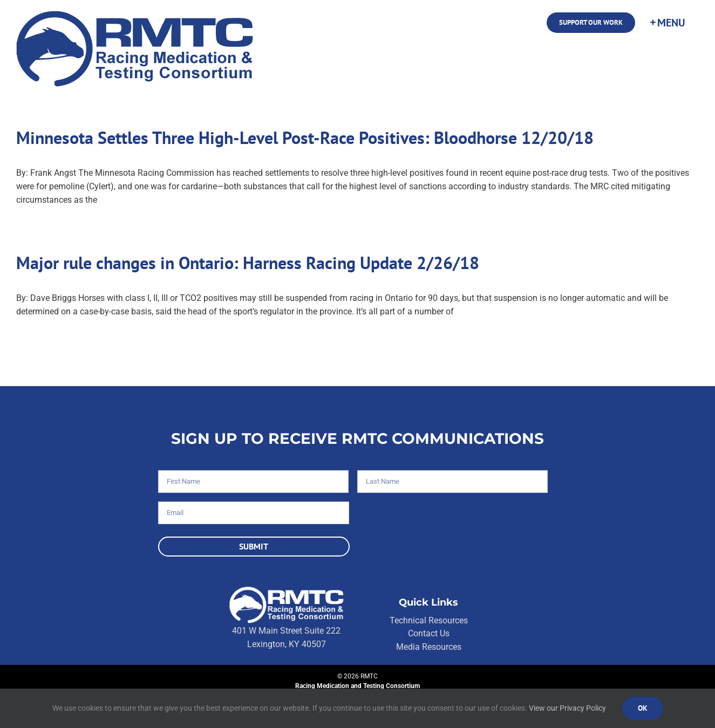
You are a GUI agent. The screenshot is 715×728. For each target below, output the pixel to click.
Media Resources (429, 647)
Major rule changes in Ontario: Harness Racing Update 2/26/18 (248, 263)
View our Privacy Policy (567, 708)
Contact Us (429, 633)
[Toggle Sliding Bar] (667, 23)
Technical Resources (429, 620)
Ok (643, 708)
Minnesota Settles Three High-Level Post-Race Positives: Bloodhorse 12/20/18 (305, 138)
